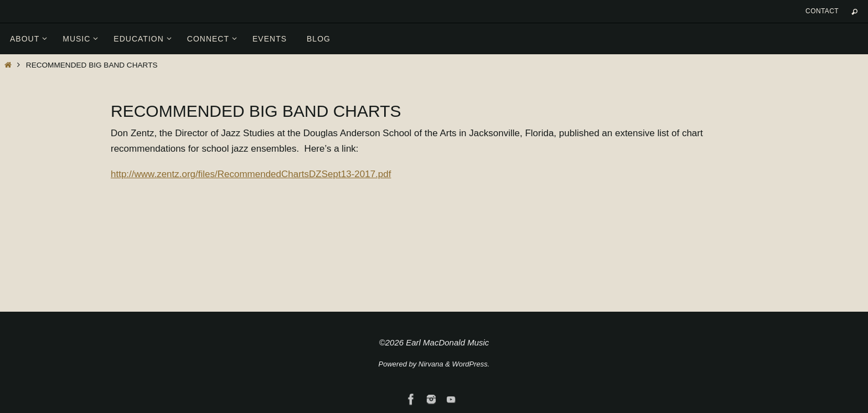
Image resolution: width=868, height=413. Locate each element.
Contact (822, 11)
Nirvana (431, 364)
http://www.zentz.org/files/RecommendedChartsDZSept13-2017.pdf (251, 174)
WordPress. (471, 364)
